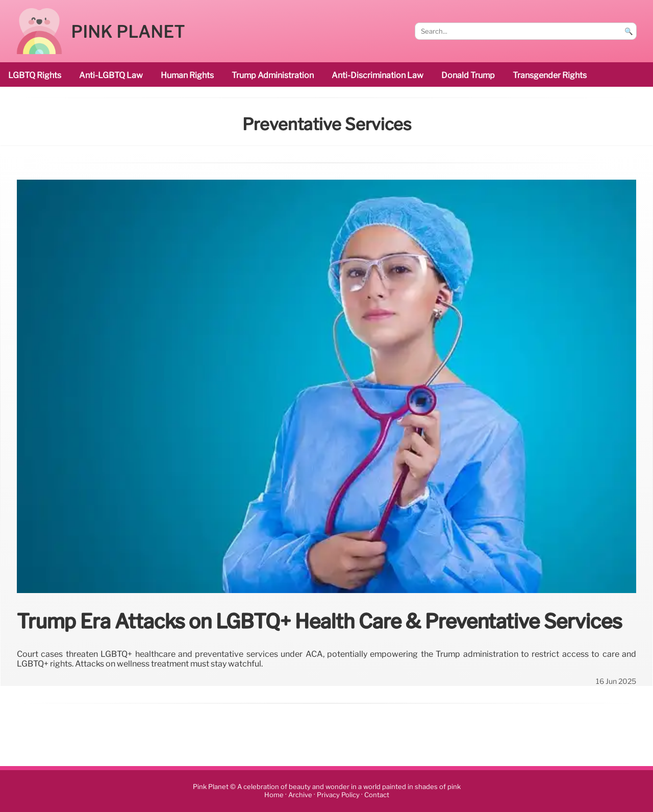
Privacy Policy (338, 795)
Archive (300, 795)
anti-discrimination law (378, 75)
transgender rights (550, 75)
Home (274, 795)
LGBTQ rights (35, 75)
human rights (187, 75)
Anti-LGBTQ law (111, 75)
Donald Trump (468, 75)
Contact (377, 795)
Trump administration (273, 75)
